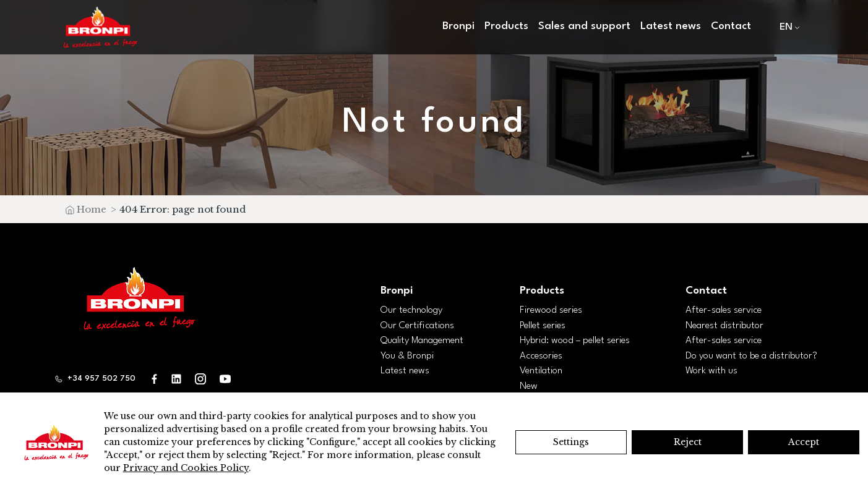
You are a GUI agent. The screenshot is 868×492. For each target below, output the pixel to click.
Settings (571, 442)
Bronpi (458, 26)
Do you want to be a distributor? (751, 356)
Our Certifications (417, 326)
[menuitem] (787, 28)
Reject (688, 442)
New (529, 386)
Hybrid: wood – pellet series (575, 341)
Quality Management (422, 341)
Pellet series (543, 326)
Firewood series (551, 310)
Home (92, 209)
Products (506, 26)
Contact (731, 26)
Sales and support (584, 26)
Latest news (671, 26)
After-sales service (724, 310)
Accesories (541, 356)
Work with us (711, 371)
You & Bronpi (407, 356)
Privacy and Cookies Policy (186, 468)
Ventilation (541, 371)
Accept (804, 442)
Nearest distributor (724, 326)
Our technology (411, 310)
